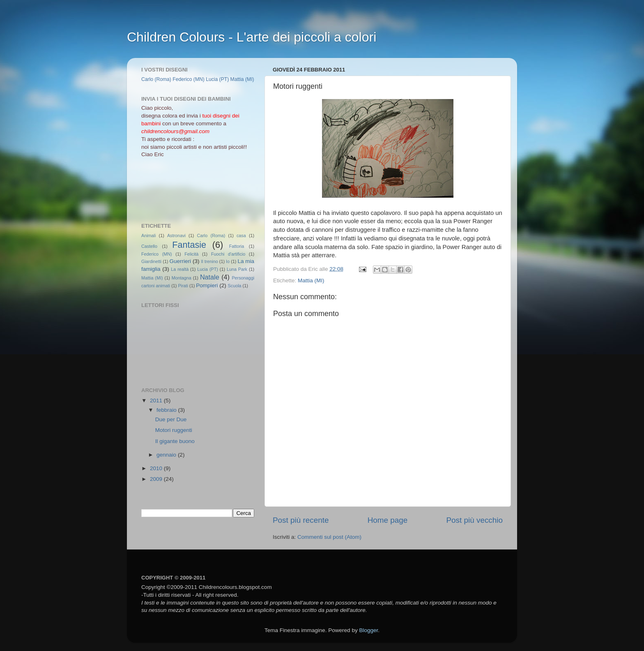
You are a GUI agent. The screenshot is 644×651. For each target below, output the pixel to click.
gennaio (167, 455)
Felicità (191, 254)
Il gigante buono (175, 441)
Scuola (235, 286)
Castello (149, 246)
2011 (157, 401)
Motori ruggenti (174, 430)
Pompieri (207, 285)
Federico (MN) (189, 79)
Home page (388, 520)
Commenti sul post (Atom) (329, 537)
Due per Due (171, 419)
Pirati (183, 286)
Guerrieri (181, 261)
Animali (148, 235)
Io (228, 261)
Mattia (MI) (311, 280)
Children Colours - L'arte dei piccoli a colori (252, 37)
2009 (157, 479)
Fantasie (189, 245)
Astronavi (176, 235)
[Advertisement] (178, 189)
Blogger (368, 630)
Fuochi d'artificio (228, 254)
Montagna (182, 278)
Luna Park (237, 269)
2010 (157, 468)
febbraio (167, 410)
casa (241, 235)
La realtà (180, 269)
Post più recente (301, 520)
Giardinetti (151, 261)
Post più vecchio (474, 520)
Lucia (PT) (217, 79)
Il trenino (209, 261)
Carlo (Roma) (156, 79)
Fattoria (237, 246)
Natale (210, 277)
